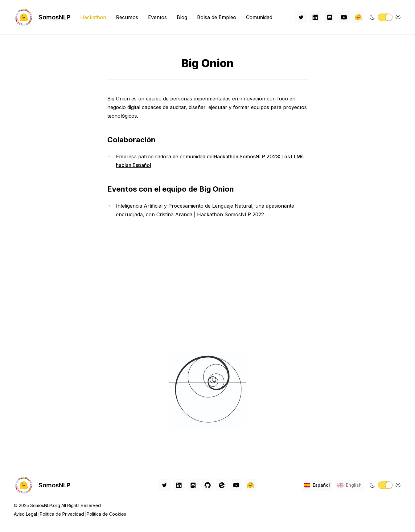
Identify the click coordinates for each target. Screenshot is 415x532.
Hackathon (93, 17)
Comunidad (259, 17)
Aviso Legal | (27, 514)
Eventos (157, 17)
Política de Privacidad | (63, 514)
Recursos (127, 17)
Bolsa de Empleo (217, 17)
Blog (182, 17)
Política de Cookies (106, 514)
